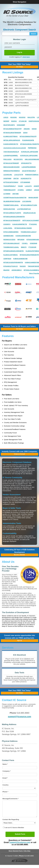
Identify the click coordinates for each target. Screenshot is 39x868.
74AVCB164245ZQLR (11, 152)
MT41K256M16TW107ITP (13, 129)
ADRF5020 (7, 259)
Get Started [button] (19, 329)
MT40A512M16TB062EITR (29, 255)
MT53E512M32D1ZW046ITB (14, 251)
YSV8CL (25, 243)
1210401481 (8, 175)
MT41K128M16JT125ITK (12, 213)
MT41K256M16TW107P (28, 136)
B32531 (14, 121)
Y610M (20, 186)
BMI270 (24, 247)
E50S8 (34, 129)
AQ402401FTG (26, 178)
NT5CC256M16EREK (11, 232)
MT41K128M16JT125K (29, 205)
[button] (20, 12)
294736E (15, 194)
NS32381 (14, 117)
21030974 (7, 224)
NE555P (6, 121)
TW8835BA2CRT (10, 190)
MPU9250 (21, 239)
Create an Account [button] (20, 454)
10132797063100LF (29, 171)
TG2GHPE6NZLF (10, 186)
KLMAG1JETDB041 (11, 255)
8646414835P (33, 197)
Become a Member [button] (19, 555)
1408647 (29, 190)
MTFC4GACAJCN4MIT (31, 220)
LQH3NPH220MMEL (11, 155)
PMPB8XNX (32, 148)
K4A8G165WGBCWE (23, 236)
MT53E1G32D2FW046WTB (13, 262)
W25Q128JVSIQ (9, 209)
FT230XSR (32, 247)
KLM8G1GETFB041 (11, 136)
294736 (16, 178)
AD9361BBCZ (17, 270)
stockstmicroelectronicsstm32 (15, 148)
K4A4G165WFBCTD (20, 224)
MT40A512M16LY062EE (23, 228)
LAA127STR (19, 175)
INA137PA (31, 117)
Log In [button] (19, 52)
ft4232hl (23, 266)
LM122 (6, 117)
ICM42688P (21, 125)
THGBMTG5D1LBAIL (11, 205)
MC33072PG (18, 159)
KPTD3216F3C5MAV (11, 182)
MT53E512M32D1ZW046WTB (14, 217)
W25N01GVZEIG (9, 239)
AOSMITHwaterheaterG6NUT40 (15, 197)
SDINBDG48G (9, 236)
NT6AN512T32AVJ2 (11, 266)
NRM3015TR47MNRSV (12, 171)
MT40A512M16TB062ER (12, 133)
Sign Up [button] (19, 641)
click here (26, 57)
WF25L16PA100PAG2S (12, 140)
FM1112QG (7, 159)
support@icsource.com (19, 716)
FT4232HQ (33, 224)
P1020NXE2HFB (28, 140)
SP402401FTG (26, 163)
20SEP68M (7, 178)
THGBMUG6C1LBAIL (11, 247)
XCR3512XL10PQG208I (29, 152)
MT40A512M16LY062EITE (30, 144)
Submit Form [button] (20, 837)
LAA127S (28, 186)
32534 (25, 133)
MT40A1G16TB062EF (11, 163)
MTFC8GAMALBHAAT (12, 243)
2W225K (27, 129)
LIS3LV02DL (8, 228)
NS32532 (22, 117)
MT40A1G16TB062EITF (12, 220)
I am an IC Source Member (14, 831)
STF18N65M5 (25, 182)
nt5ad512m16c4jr (30, 213)
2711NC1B (23, 121)
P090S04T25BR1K (32, 175)
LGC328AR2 (27, 201)
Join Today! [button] (19, 693)
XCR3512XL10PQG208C (29, 155)
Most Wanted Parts (16, 854)
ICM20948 (33, 243)
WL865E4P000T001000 (12, 201)
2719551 (21, 190)
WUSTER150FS (9, 125)
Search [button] (33, 34)
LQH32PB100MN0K (29, 167)
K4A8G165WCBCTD (11, 144)
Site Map (27, 854)
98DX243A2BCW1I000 (11, 167)
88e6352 (6, 270)
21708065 (7, 194)
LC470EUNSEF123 (24, 209)
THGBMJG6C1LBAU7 (29, 232)
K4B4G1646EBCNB (20, 259)
